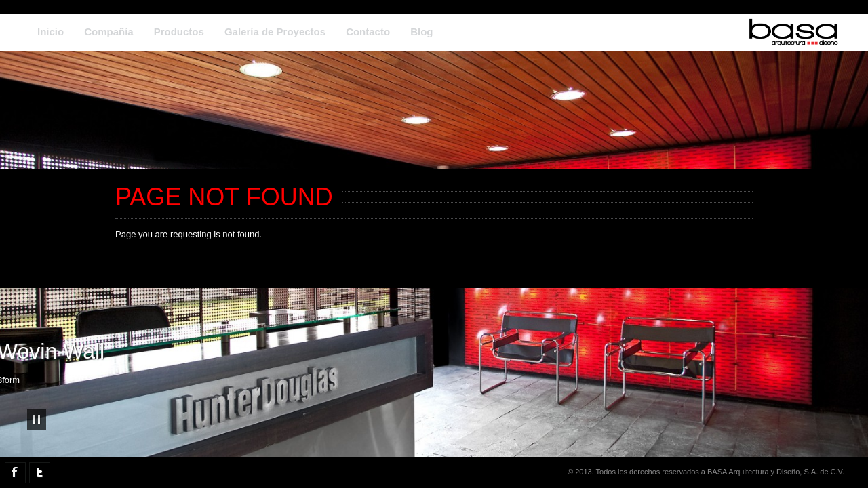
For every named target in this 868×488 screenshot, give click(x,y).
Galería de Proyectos (275, 32)
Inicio (51, 32)
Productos (179, 32)
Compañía (109, 32)
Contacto (368, 32)
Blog (421, 32)
